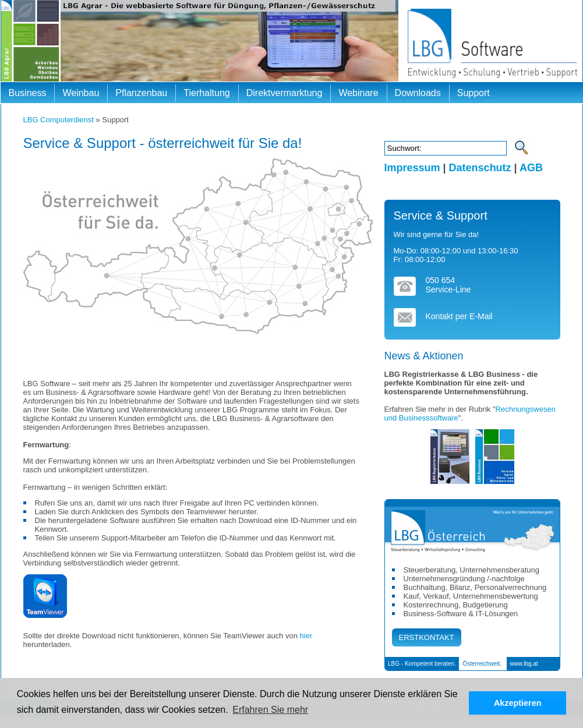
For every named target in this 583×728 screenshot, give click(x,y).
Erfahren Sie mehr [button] (270, 710)
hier (306, 636)
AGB (531, 168)
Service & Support (441, 215)
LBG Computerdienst (59, 120)
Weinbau (81, 93)
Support (474, 93)
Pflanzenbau (141, 93)
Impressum (412, 168)
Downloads (418, 93)
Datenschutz (480, 168)
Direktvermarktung (285, 93)
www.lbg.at (524, 664)
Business (28, 93)
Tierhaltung (206, 93)
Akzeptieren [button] (518, 703)
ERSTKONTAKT (427, 637)
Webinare (358, 93)
